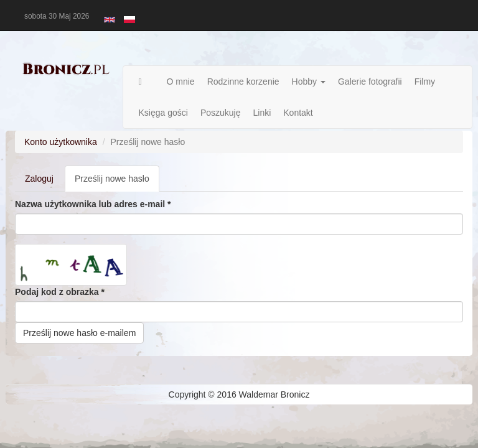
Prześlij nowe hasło (117, 182)
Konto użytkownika (61, 142)
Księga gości (163, 113)
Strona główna (147, 82)
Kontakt (298, 113)
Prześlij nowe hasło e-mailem (79, 333)
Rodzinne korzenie (243, 82)
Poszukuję (221, 113)
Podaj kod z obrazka (60, 292)
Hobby (309, 82)
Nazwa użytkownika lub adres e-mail (93, 204)
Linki (262, 113)
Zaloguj (39, 179)
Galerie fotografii (370, 82)
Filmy (425, 82)
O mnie (181, 82)
